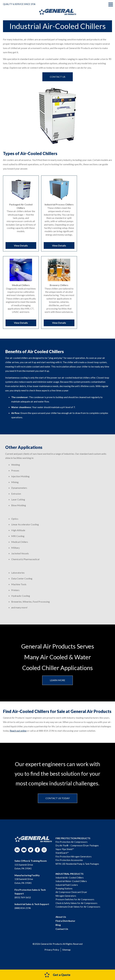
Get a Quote (57, 975)
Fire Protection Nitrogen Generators (74, 860)
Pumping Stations (64, 892)
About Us (61, 920)
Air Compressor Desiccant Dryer (71, 896)
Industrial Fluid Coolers (67, 888)
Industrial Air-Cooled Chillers (70, 881)
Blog (58, 928)
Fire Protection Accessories (69, 864)
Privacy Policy (52, 953)
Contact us (58, 77)
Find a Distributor (65, 924)
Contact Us (62, 932)
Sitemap (66, 953)
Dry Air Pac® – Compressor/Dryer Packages (77, 849)
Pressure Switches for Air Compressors (75, 903)
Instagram (44, 853)
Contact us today (58, 801)
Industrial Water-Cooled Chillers (71, 884)
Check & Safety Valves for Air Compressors (76, 906)
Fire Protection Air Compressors (72, 845)
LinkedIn (17, 853)
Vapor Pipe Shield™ (65, 853)
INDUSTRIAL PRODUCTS (69, 877)
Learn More (57, 683)
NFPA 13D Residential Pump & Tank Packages (77, 867)
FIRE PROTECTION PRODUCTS (73, 841)
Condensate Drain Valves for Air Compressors (78, 910)
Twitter (31, 853)
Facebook (37, 853)
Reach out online (18, 734)
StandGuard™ (62, 856)
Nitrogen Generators (66, 899)
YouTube (24, 853)
